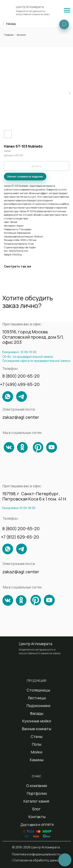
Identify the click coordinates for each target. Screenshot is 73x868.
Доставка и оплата (37, 824)
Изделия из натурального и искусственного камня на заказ (33, 13)
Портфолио (37, 793)
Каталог (21, 35)
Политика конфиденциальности (36, 854)
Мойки (36, 752)
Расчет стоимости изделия (25, 177)
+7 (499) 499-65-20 (20, 384)
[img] (67, 10)
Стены (37, 737)
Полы (37, 744)
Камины (37, 760)
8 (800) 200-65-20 (21, 376)
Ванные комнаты (36, 729)
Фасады (37, 713)
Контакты (37, 817)
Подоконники (38, 706)
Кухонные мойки (37, 721)
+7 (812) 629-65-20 (20, 537)
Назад (11, 24)
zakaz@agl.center (21, 417)
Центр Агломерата (30, 7)
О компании (37, 786)
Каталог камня (36, 801)
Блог (36, 809)
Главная (9, 35)
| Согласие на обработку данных (36, 860)
